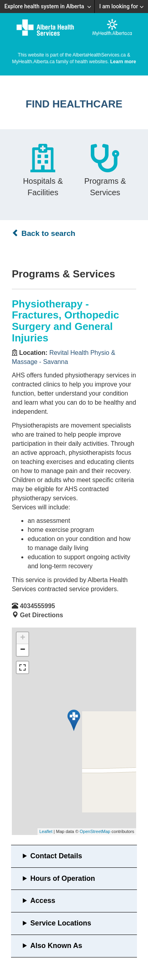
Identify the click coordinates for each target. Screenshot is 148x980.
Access (43, 901)
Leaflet (46, 831)
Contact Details (56, 856)
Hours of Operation (63, 878)
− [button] (23, 650)
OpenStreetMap (95, 831)
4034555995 (37, 606)
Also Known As (56, 946)
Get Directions (41, 615)
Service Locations (61, 923)
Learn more (123, 62)
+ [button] (23, 638)
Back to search (44, 233)
